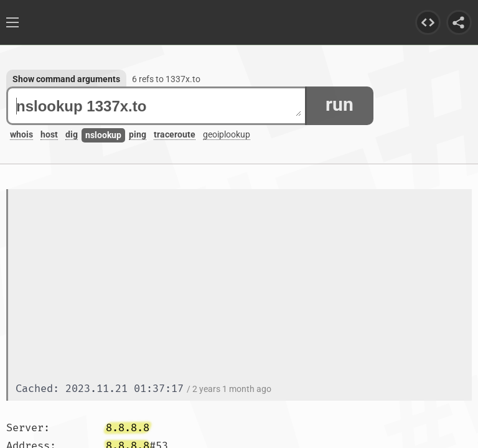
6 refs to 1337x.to (166, 79)
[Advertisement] (244, 287)
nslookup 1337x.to (159, 106)
